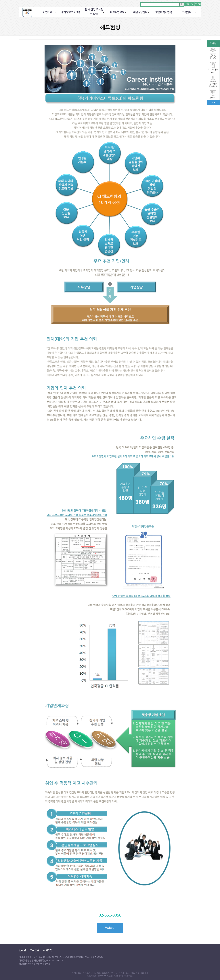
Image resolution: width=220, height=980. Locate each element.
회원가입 (190, 4)
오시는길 (35, 950)
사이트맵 (48, 950)
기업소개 (48, 12)
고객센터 (187, 12)
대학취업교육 (117, 12)
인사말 (22, 950)
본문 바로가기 (0, 0)
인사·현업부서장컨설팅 (94, 12)
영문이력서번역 (164, 12)
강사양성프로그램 (71, 12)
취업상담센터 (140, 12)
